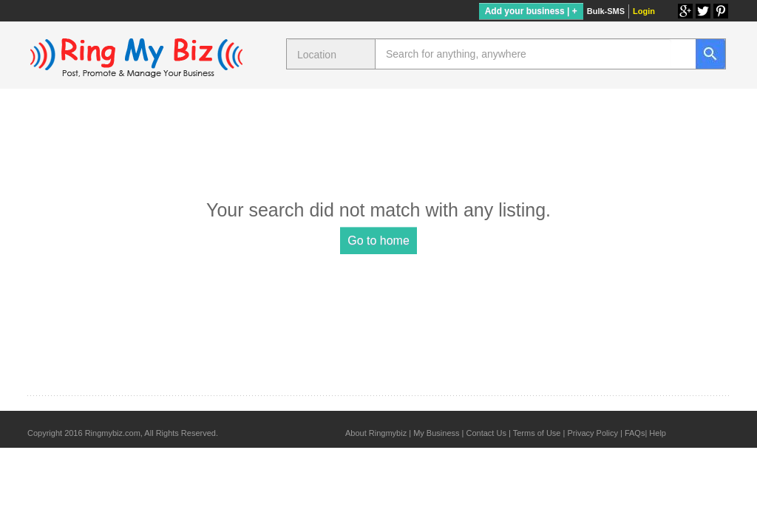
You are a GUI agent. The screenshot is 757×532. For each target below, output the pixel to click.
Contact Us (486, 433)
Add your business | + (531, 11)
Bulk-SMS (606, 11)
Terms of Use (537, 433)
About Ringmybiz (376, 433)
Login (644, 11)
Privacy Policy (592, 433)
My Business (436, 433)
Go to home (378, 241)
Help (658, 433)
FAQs (635, 433)
